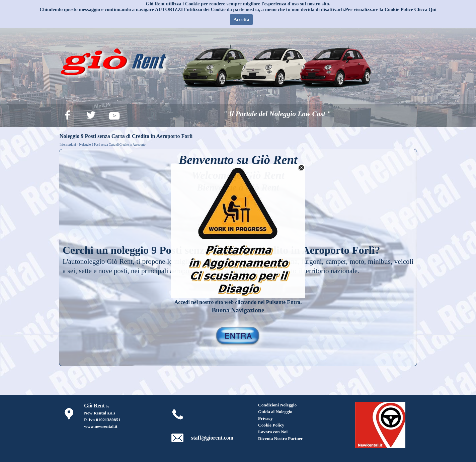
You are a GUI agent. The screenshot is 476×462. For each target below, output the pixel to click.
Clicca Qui (425, 9)
